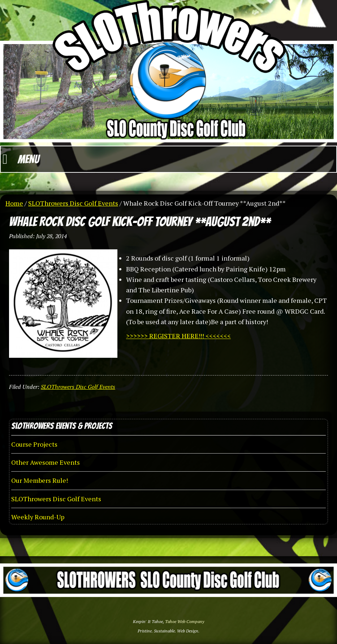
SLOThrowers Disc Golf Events (78, 387)
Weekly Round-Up (38, 517)
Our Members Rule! (40, 480)
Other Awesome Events (46, 462)
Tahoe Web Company (185, 621)
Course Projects (34, 444)
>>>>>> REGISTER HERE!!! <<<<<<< (178, 336)
